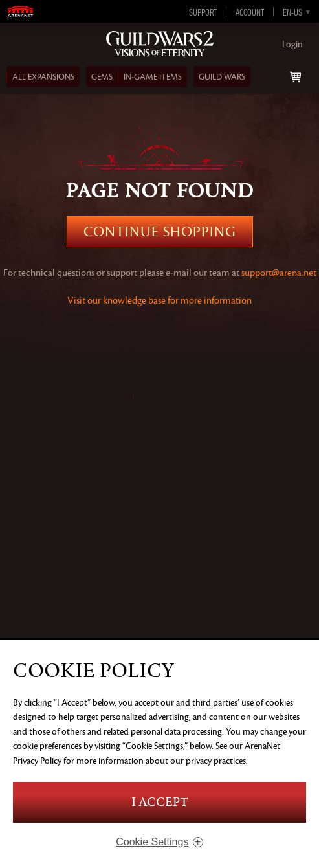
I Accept (160, 802)
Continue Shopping (160, 232)
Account (250, 12)
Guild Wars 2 (160, 45)
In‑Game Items (153, 77)
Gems (102, 77)
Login (292, 44)
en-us (292, 12)
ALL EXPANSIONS (43, 77)
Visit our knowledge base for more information (159, 301)
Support (203, 12)
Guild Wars (222, 77)
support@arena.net (279, 273)
